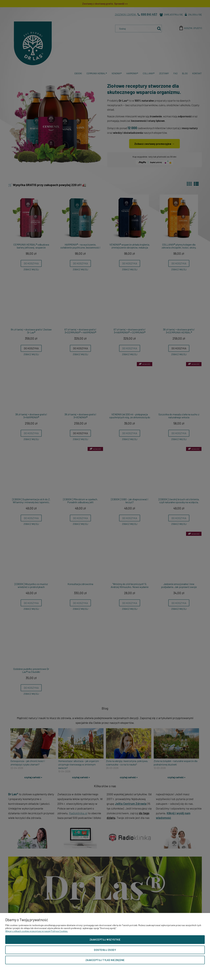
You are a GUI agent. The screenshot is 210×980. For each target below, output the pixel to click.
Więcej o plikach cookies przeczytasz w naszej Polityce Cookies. (37, 931)
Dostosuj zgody (105, 950)
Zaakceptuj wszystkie (105, 940)
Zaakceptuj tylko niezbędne (105, 960)
